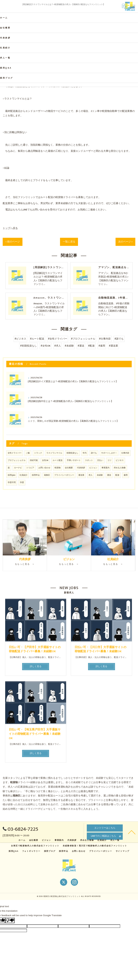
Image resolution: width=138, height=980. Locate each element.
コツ (109, 460)
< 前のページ (13, 242)
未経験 (100, 475)
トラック (38, 453)
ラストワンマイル (54, 453)
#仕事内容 (105, 339)
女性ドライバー (15, 453)
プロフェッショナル (17, 460)
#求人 (58, 346)
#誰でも (119, 339)
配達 (117, 475)
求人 (91, 475)
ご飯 (28, 453)
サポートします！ (109, 453)
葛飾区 (47, 475)
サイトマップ (123, 851)
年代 (85, 453)
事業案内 (105, 468)
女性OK (45, 460)
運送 (109, 475)
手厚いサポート (74, 460)
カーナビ (18, 468)
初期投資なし (72, 453)
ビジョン (93, 468)
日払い (100, 460)
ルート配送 (58, 460)
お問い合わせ (44, 468)
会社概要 (69, 468)
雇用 (126, 475)
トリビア (30, 468)
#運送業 (113, 346)
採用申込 (36, 475)
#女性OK (46, 346)
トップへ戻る (10, 228)
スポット (89, 460)
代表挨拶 (81, 468)
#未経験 (69, 346)
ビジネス (120, 460)
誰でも (94, 453)
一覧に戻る (69, 242)
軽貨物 (58, 468)
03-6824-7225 (20, 829)
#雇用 (102, 346)
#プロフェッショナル (83, 339)
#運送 (81, 346)
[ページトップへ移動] (132, 832)
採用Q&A (11, 475)
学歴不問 (12, 483)
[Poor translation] (10, 920)
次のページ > (125, 242)
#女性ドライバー (58, 339)
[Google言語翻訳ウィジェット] (125, 6)
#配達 (91, 346)
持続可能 (34, 460)
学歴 (22, 483)
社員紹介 (24, 475)
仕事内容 (125, 453)
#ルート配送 (37, 339)
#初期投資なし (28, 346)
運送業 (81, 475)
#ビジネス (20, 339)
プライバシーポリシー (64, 475)
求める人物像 (120, 468)
